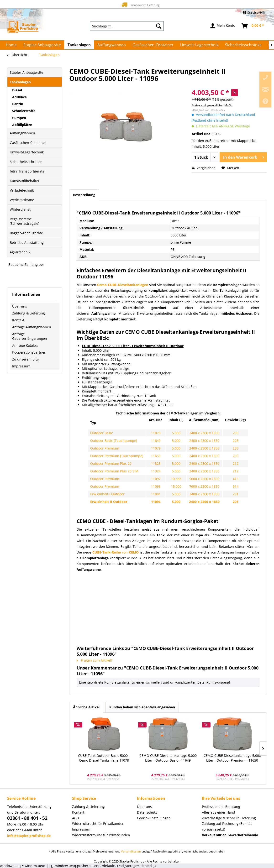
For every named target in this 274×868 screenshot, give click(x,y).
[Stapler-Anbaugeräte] (42, 45)
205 (236, 433)
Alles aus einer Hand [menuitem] (219, 812)
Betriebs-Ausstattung (27, 243)
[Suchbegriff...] (127, 26)
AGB (75, 818)
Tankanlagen (20, 82)
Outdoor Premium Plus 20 (111, 463)
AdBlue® (19, 97)
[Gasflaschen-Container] (153, 45)
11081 (156, 494)
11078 (156, 433)
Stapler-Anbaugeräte (26, 72)
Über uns (20, 306)
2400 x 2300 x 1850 (204, 433)
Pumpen (19, 118)
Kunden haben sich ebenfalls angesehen (142, 707)
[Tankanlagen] (79, 45)
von (116, 552)
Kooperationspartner (29, 352)
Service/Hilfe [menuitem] (256, 13)
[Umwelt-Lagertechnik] (199, 45)
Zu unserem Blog (26, 359)
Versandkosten (131, 851)
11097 (156, 479)
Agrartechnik (20, 252)
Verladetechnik (22, 190)
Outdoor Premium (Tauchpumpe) (117, 456)
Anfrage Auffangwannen (32, 327)
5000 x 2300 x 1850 (204, 479)
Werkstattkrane (22, 200)
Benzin (18, 104)
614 (236, 486)
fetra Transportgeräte (27, 171)
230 (236, 448)
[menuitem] (127, 26)
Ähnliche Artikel (86, 707)
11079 (156, 448)
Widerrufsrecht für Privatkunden (98, 824)
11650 (156, 456)
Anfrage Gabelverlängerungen (30, 336)
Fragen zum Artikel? (95, 660)
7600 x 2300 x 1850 (204, 486)
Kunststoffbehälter (25, 181)
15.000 (176, 486)
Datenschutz (147, 812)
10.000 (176, 479)
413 (236, 479)
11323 (156, 463)
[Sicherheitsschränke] (243, 45)
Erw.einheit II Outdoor (109, 502)
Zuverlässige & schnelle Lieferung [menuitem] (229, 818)
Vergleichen (204, 168)
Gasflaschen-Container (28, 143)
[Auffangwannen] (112, 45)
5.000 (176, 433)
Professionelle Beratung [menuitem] (221, 807)
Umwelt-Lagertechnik (27, 152)
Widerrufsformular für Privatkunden (101, 835)
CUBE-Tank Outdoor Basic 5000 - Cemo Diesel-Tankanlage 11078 (104, 758)
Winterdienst (20, 209)
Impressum (21, 366)
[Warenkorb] (253, 26)
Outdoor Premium (105, 448)
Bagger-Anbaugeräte (26, 233)
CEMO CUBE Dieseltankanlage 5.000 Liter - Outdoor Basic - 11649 (168, 758)
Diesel (17, 90)
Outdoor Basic (102, 433)
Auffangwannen (22, 133)
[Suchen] (159, 26)
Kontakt (18, 320)
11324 (156, 471)
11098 (156, 486)
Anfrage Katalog (25, 345)
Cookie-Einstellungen (154, 818)
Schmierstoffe (24, 111)
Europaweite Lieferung (129, 5)
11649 (156, 441)
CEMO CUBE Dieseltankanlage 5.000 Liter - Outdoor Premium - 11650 (232, 758)
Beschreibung (84, 195)
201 (236, 494)
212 (236, 463)
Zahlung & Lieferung (29, 313)
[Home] (11, 45)
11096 (156, 502)
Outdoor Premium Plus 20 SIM (114, 471)
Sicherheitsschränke (26, 162)
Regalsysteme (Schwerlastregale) (24, 221)
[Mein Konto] (223, 26)
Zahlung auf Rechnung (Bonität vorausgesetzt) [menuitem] (227, 826)
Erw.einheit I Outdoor (107, 494)
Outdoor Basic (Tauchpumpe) (114, 441)
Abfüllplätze (22, 125)
